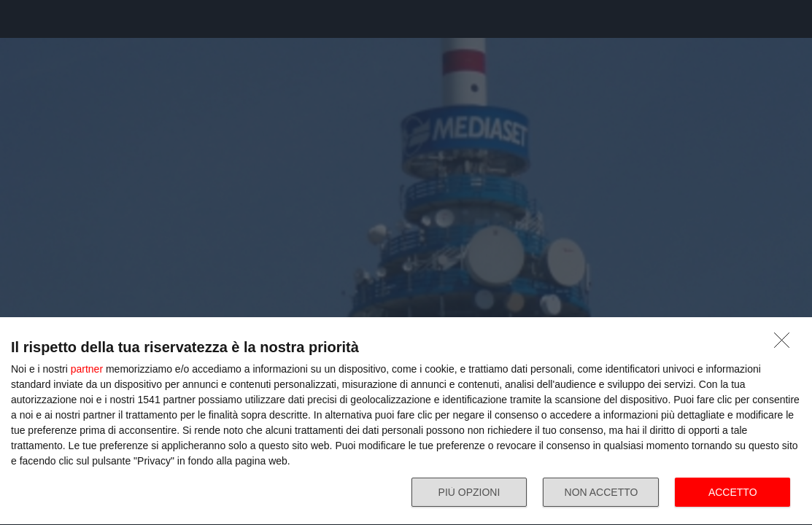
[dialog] (406, 421)
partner (87, 369)
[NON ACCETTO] (786, 344)
